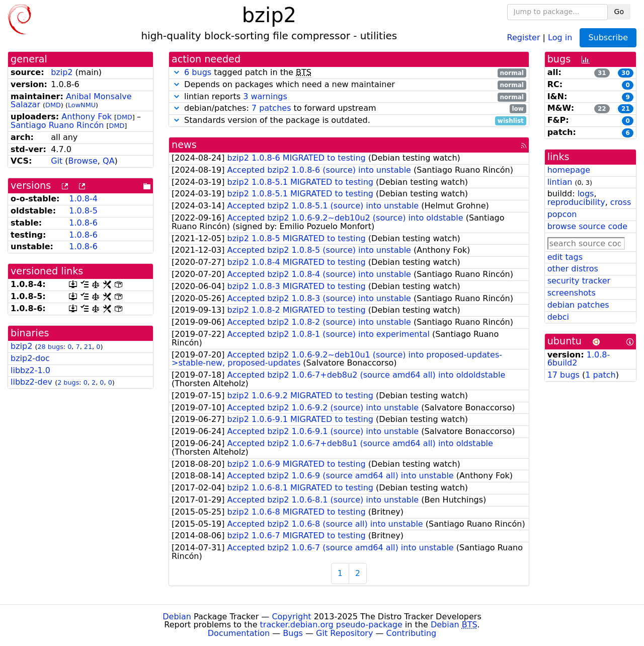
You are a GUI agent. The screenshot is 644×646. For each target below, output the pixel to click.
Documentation (239, 633)
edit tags (565, 257)
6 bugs (198, 72)
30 (626, 73)
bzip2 (62, 72)
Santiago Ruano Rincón (57, 125)
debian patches (578, 305)
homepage (569, 170)
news (184, 145)
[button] (177, 72)
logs (586, 194)
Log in (560, 37)
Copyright (291, 617)
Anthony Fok (87, 117)
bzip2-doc (30, 358)
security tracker (579, 281)
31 (602, 73)
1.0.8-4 (83, 199)
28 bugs (50, 347)
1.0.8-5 (83, 211)
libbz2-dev (31, 382)
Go (619, 12)
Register (524, 37)
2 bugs (68, 382)
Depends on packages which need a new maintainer (349, 85)
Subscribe (608, 38)
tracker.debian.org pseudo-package (331, 625)
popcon (562, 214)
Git (57, 161)
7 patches (271, 108)
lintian (560, 182)
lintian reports (349, 97)
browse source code (587, 226)
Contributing (412, 633)
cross (621, 202)
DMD (53, 105)
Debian (177, 617)
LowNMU (82, 105)
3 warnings (265, 96)
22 (602, 109)
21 (88, 347)
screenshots (572, 293)
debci (558, 317)
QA (109, 161)
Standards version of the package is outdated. (349, 121)
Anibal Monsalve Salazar (71, 101)
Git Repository (344, 633)
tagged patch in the (349, 73)
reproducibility (576, 202)
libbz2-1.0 (30, 370)
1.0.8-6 (83, 223)
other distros (573, 269)
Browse (83, 161)
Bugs (293, 633)
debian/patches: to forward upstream (349, 109)
